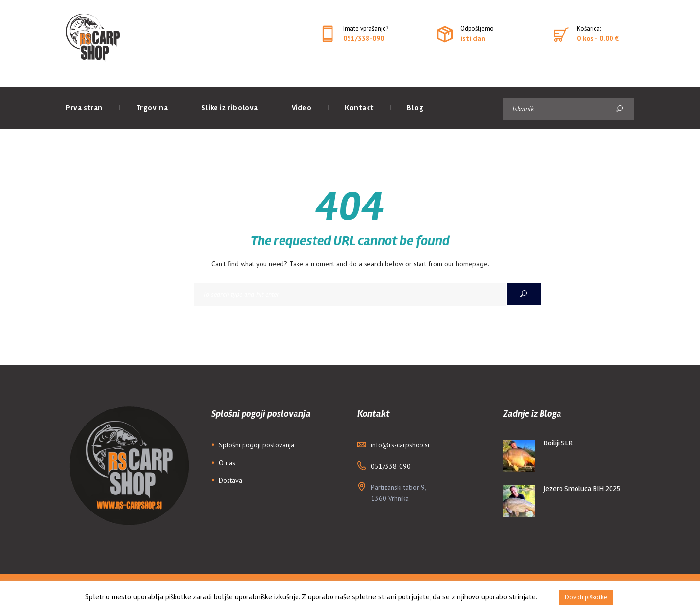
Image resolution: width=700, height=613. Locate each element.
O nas (227, 463)
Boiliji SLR (558, 443)
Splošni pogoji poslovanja (256, 445)
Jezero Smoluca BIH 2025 (582, 489)
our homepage (466, 264)
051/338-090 (364, 38)
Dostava (230, 480)
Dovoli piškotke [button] (586, 597)
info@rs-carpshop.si (400, 445)
